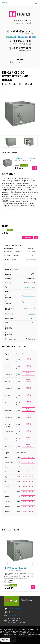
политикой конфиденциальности (28, 635)
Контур (32, 314)
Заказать (28, 238)
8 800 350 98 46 (22, 41)
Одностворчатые (28, 302)
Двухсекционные (28, 296)
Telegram (23, 37)
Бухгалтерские (29, 287)
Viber (32, 37)
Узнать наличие (29, 359)
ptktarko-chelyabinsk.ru (16, 609)
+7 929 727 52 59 (22, 48)
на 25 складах (31, 260)
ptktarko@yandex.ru (22, 31)
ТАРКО (5, 3)
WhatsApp (11, 37)
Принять (5, 640)
